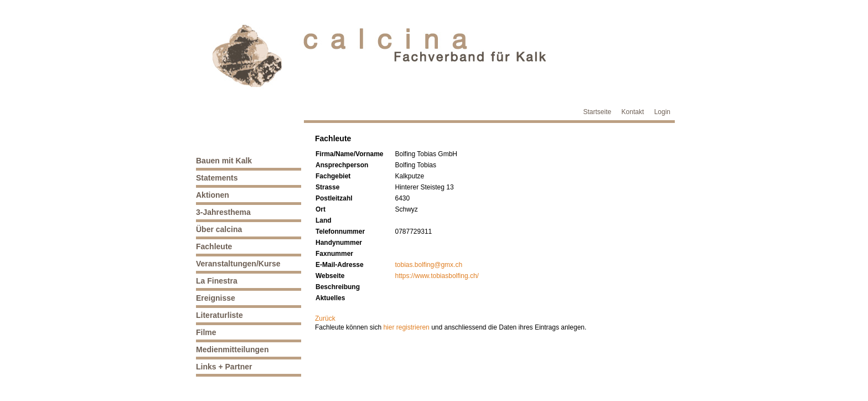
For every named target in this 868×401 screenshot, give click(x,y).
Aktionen (213, 195)
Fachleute (214, 246)
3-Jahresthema (223, 212)
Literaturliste (219, 315)
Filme (206, 332)
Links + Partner (224, 367)
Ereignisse (216, 298)
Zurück (325, 318)
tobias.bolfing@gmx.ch (429, 265)
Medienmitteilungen (232, 349)
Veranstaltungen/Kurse (238, 264)
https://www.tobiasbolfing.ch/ (437, 276)
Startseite (598, 112)
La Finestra (217, 281)
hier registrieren (406, 327)
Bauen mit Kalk (224, 161)
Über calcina (219, 229)
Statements (217, 178)
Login (662, 112)
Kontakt (633, 112)
